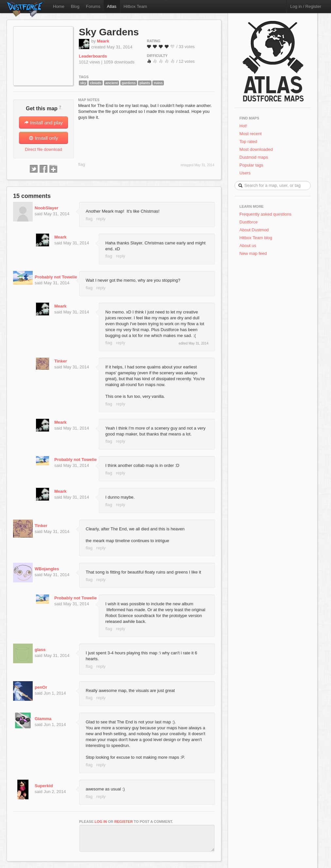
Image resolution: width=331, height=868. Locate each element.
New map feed (254, 253)
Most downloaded (256, 149)
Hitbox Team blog (256, 238)
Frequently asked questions (265, 214)
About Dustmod (254, 230)
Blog (75, 6)
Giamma (43, 719)
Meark (103, 41)
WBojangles (47, 569)
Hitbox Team (135, 6)
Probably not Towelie (56, 277)
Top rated (248, 142)
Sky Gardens (109, 32)
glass (40, 650)
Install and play (44, 123)
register (124, 822)
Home (59, 6)
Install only (43, 138)
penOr (41, 687)
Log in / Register (306, 6)
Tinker (61, 361)
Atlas (112, 6)
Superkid (44, 786)
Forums (93, 6)
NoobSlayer (46, 208)
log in (101, 822)
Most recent (251, 134)
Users (245, 173)
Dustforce (249, 222)
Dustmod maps (254, 157)
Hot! (243, 126)
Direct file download (43, 149)
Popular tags (251, 165)
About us (248, 246)
